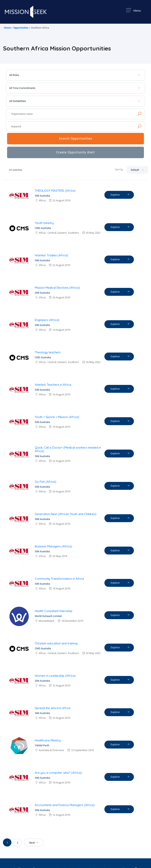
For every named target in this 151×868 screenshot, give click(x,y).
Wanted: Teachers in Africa (53, 385)
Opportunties (21, 28)
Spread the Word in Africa (53, 708)
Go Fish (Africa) (46, 482)
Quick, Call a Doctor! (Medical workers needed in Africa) (68, 449)
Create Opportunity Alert (75, 152)
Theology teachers (48, 352)
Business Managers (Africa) (53, 546)
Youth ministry (44, 223)
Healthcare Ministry (48, 740)
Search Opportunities (75, 139)
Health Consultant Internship (54, 611)
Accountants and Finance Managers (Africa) (65, 805)
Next (34, 843)
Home (7, 28)
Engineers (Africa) (47, 320)
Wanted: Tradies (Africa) (52, 255)
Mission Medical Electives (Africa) (57, 288)
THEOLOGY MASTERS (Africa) (55, 191)
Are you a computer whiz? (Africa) (58, 773)
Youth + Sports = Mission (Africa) (57, 417)
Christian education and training (56, 643)
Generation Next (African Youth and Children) (66, 514)
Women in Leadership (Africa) (55, 676)
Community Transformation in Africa (59, 579)
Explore (120, 195)
